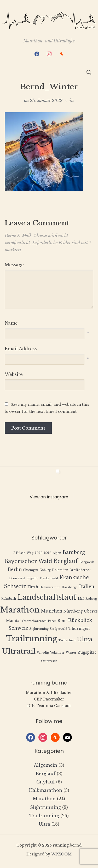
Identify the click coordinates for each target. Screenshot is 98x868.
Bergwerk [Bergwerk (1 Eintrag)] (87, 562)
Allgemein (45, 765)
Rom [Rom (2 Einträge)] (62, 621)
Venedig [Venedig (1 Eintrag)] (43, 653)
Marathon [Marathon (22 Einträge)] (20, 610)
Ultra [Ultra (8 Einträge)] (85, 639)
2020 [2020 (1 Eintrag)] (39, 553)
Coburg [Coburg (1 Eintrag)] (45, 570)
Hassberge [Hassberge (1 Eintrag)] (70, 587)
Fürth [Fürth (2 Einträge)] (33, 587)
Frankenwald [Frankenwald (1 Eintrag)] (49, 578)
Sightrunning (45, 807)
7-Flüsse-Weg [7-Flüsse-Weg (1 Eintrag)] (23, 553)
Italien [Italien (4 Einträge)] (87, 587)
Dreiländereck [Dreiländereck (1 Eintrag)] (80, 570)
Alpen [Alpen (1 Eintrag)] (57, 553)
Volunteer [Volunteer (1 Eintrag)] (57, 653)
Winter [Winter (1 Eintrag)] (71, 653)
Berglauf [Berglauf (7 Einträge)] (66, 561)
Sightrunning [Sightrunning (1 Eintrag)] (39, 629)
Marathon (44, 799)
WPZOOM (61, 854)
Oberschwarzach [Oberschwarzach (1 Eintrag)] (34, 621)
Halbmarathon (46, 790)
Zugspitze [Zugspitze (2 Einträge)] (87, 652)
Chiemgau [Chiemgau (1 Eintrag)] (31, 570)
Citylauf (46, 782)
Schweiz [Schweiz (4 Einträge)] (18, 628)
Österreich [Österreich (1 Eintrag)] (49, 661)
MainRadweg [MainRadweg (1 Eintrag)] (87, 599)
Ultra (44, 824)
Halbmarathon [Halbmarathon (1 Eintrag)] (50, 587)
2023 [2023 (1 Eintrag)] (48, 553)
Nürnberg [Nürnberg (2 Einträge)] (73, 611)
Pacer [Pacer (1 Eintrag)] (52, 621)
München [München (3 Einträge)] (52, 611)
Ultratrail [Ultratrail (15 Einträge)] (19, 651)
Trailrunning (44, 816)
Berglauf (45, 774)
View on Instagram (49, 497)
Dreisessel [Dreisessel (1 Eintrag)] (17, 578)
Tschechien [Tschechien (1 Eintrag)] (67, 640)
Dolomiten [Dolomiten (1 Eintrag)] (60, 570)
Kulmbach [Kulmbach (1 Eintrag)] (9, 599)
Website (14, 374)
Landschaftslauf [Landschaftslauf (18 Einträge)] (47, 597)
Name (11, 323)
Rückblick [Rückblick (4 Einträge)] (80, 620)
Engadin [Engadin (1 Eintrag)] (32, 578)
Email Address (21, 349)
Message (14, 265)
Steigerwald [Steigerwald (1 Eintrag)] (59, 629)
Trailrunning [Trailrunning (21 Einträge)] (31, 639)
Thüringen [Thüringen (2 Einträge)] (79, 629)
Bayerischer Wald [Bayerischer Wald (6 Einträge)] (28, 561)
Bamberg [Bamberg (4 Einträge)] (74, 552)
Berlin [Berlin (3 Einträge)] (15, 569)
